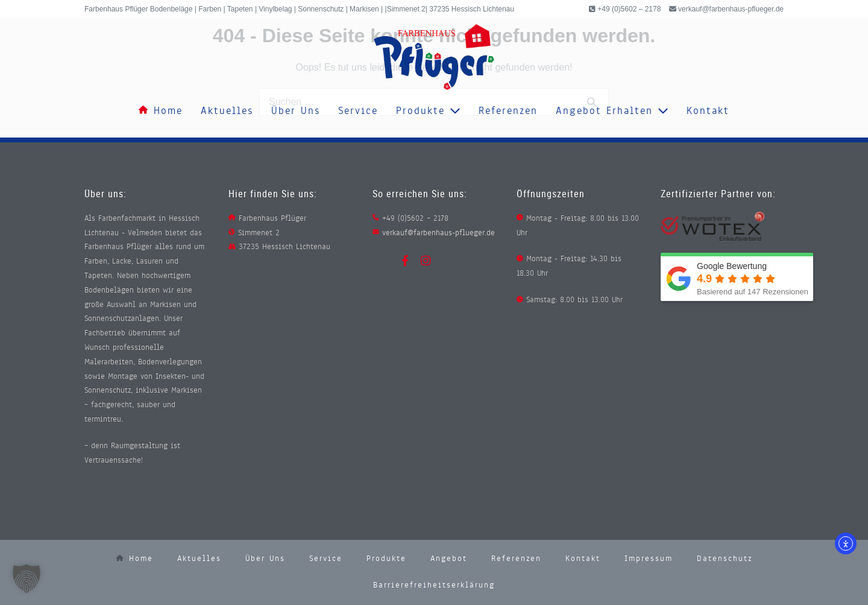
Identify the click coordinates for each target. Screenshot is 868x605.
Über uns (296, 111)
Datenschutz (725, 559)
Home (161, 111)
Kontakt (708, 111)
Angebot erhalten (612, 111)
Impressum (649, 559)
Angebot (449, 559)
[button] (27, 578)
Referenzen (508, 111)
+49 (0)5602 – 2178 (628, 9)
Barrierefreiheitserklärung (434, 585)
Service (358, 111)
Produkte (428, 111)
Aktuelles (227, 111)
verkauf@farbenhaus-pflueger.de (731, 9)
